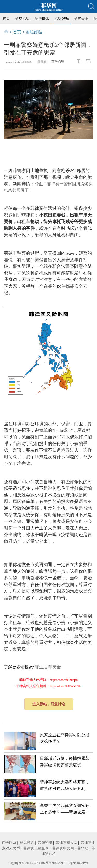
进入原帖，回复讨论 (49, 704)
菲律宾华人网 (66, 843)
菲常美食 (81, 18)
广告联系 (9, 843)
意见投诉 (27, 843)
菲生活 (41, 667)
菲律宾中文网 (63, 848)
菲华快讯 (42, 18)
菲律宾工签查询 (36, 848)
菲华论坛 (22, 18)
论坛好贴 (62, 18)
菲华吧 (83, 848)
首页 (6, 18)
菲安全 (55, 667)
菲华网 (44, 863)
